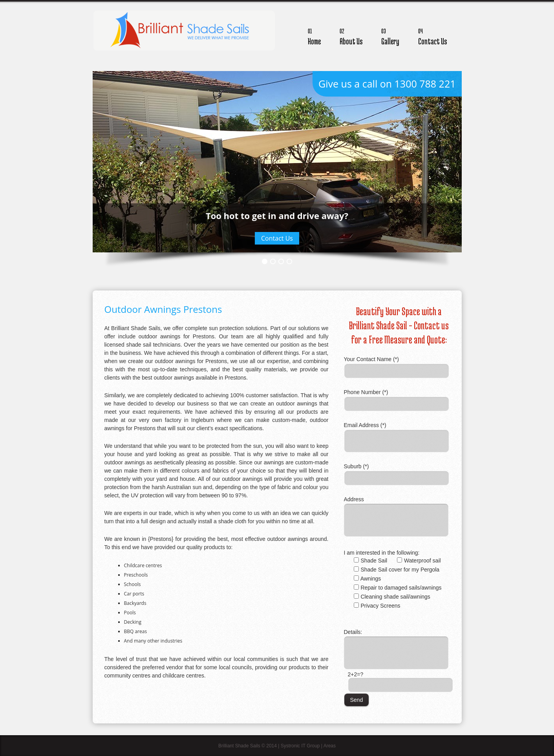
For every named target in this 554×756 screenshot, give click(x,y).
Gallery (390, 36)
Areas (330, 746)
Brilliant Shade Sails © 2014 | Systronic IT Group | (271, 746)
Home (314, 36)
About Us (351, 36)
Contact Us (432, 36)
